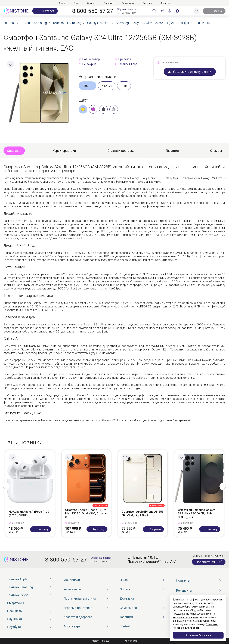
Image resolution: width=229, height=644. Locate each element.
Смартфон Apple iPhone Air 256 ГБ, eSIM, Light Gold (143, 514)
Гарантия (147, 3)
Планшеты (15, 611)
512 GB (107, 86)
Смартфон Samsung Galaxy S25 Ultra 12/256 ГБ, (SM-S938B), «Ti (196, 514)
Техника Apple (17, 579)
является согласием (185, 617)
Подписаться (209, 562)
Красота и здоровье (78, 617)
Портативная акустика (80, 598)
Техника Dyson (18, 595)
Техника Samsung (20, 587)
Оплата (91, 3)
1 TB (124, 86)
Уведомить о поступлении (190, 72)
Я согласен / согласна (198, 635)
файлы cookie (206, 603)
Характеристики (64, 151)
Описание (14, 151)
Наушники (14, 619)
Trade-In (126, 626)
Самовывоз (128, 3)
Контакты (165, 3)
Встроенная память (98, 77)
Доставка (108, 3)
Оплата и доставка (121, 151)
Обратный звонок (127, 9)
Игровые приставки (78, 608)
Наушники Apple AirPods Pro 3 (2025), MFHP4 (29, 514)
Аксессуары (72, 626)
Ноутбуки (14, 627)
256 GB (87, 86)
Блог (76, 3)
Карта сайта (131, 641)
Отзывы (216, 151)
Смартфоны (16, 603)
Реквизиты (184, 590)
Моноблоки (72, 580)
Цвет (83, 100)
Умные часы (73, 589)
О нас (62, 3)
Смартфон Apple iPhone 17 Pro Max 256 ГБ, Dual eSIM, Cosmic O (86, 514)
